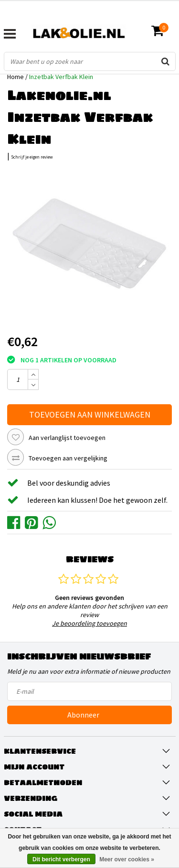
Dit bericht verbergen (61, 859)
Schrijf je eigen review (32, 157)
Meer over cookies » (127, 859)
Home (16, 77)
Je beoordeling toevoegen (89, 623)
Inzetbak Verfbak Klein (61, 77)
